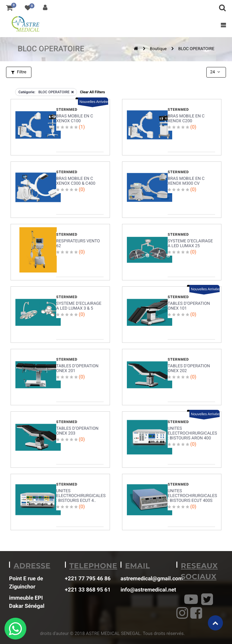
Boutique (158, 49)
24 (216, 72)
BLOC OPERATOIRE (196, 49)
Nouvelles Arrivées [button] (94, 102)
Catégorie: (27, 92)
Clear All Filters (93, 92)
